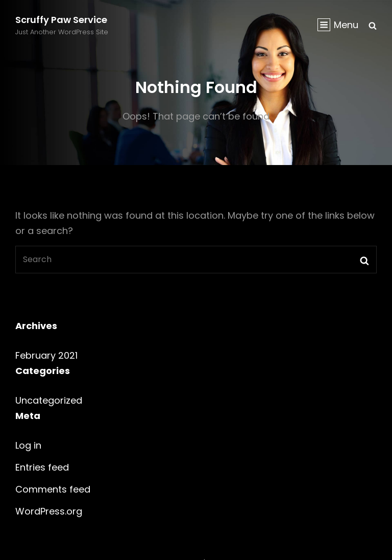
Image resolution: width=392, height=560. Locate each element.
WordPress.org (49, 511)
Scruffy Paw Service (61, 20)
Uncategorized (49, 400)
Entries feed (42, 467)
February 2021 (46, 355)
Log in (28, 445)
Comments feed (53, 489)
